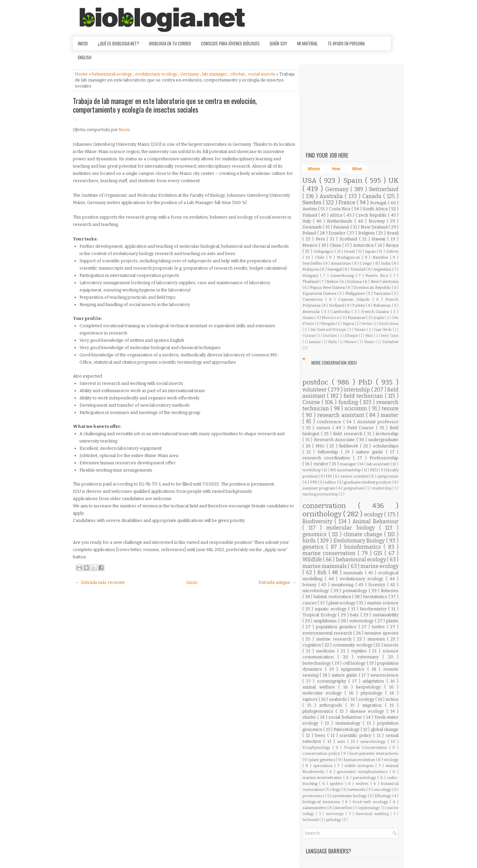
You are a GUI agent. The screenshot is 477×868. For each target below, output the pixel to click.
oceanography (333, 681)
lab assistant (379, 464)
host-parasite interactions (374, 753)
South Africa (376, 209)
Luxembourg (343, 276)
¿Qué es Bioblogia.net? (118, 43)
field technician (364, 396)
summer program (319, 488)
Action (392, 699)
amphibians (326, 621)
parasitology (365, 778)
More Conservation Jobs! (334, 363)
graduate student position (368, 482)
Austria (310, 209)
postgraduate (354, 488)
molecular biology (353, 528)
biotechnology (317, 663)
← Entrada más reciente (100, 582)
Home (82, 74)
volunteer (315, 390)
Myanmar (357, 318)
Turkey (359, 305)
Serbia (367, 324)
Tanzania (383, 293)
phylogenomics (319, 711)
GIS (379, 553)
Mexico (311, 245)
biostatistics (376, 597)
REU (374, 470)
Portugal (379, 203)
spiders (337, 784)
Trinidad (358, 269)
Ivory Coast (390, 336)
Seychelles (313, 263)
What (357, 169)
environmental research (328, 633)
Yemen (370, 342)
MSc (321, 446)
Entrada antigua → (277, 582)
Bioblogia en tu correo (170, 43)
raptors (311, 699)
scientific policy (356, 735)
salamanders (315, 808)
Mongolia (329, 324)
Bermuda (312, 312)
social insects (262, 74)
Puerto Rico (378, 276)
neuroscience (384, 675)
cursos (324, 428)
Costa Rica (340, 209)
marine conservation (330, 553)
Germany (190, 74)
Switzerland (384, 189)
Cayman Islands (355, 299)
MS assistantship (346, 470)
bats (355, 615)
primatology (356, 591)
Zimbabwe (390, 342)
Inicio (83, 43)
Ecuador (338, 233)
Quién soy (278, 43)
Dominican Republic (373, 287)
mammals (354, 573)
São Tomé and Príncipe (329, 330)
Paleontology (347, 729)
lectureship (387, 434)
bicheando (311, 820)
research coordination (328, 458)
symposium (388, 476)
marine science (383, 603)
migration (374, 705)
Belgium (367, 233)
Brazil (393, 233)
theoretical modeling (373, 814)
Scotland (349, 239)
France (348, 203)
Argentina (383, 269)
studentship (382, 488)
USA (311, 181)
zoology (367, 699)
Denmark (313, 227)
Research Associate (335, 440)
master (390, 415)
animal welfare (320, 687)
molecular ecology (323, 693)
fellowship (329, 452)
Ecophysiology (317, 747)
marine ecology (379, 566)
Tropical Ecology (320, 615)
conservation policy (322, 753)
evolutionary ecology (157, 74)
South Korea (389, 324)
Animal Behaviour (375, 521)
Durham (331, 336)
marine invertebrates (323, 778)
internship (357, 390)
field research (348, 434)
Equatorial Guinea (320, 293)
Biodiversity (318, 521)
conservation (330, 506)
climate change (364, 534)
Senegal (335, 269)
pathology (334, 820)
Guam (308, 318)
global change (385, 729)
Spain (354, 181)
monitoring (343, 585)
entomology (362, 621)
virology (391, 760)
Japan (371, 251)
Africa (337, 215)
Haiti (370, 336)
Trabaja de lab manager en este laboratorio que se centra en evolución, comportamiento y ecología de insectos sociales (165, 105)
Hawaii (379, 239)
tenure (390, 408)
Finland (310, 215)
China (336, 245)
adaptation (374, 681)
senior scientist (355, 476)
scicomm (357, 408)
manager (349, 464)
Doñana (355, 281)
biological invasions (322, 802)
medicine (327, 651)
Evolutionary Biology (360, 541)
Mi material (307, 43)
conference (330, 422)
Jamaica (315, 342)
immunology (349, 723)
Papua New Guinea (328, 287)
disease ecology (368, 711)
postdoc (317, 382)
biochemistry (374, 609)
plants (392, 621)
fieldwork (350, 446)
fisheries (390, 591)
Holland (337, 305)
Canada (373, 196)
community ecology (353, 645)
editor (331, 482)
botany (310, 585)
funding (349, 402)
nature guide (371, 452)
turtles (379, 627)
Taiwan (361, 330)
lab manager (215, 74)
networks (357, 790)
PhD (367, 382)
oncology (383, 790)
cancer (310, 603)
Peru (321, 239)
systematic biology (350, 796)
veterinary (370, 657)
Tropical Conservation (367, 747)
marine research (335, 639)
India (386, 263)
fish (323, 572)
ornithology (323, 514)
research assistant (342, 415)
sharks (310, 717)
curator (321, 464)
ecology (374, 514)
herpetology (370, 687)
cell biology (355, 663)
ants (342, 741)
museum (377, 639)
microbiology (317, 591)
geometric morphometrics (363, 772)
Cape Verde (383, 330)
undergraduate (383, 440)
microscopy (336, 814)
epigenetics (354, 669)
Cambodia (341, 312)
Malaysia (311, 269)
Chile (321, 257)
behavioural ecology (112, 74)
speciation (324, 766)
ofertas (238, 74)
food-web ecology (371, 802)
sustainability (386, 615)
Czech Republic (372, 215)
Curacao (309, 336)
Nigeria (349, 324)
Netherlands (341, 221)
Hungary (311, 276)
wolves (363, 784)
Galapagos (324, 251)
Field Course (362, 428)
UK (394, 181)
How (336, 169)
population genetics (337, 627)
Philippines (356, 293)
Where (314, 169)
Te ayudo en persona (346, 43)
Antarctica (364, 245)
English (85, 57)
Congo (366, 263)
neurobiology (374, 741)
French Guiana (376, 312)
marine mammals (325, 566)
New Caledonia (385, 281)
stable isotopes (360, 766)
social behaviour (346, 717)
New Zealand (375, 227)
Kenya (392, 245)
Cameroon (314, 299)
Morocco (331, 318)
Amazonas (342, 263)
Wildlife (313, 560)
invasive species (382, 633)
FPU (314, 482)
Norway (378, 221)
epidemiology (370, 808)
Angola (379, 318)
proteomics (314, 796)
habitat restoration (333, 597)
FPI (329, 476)
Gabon (392, 251)
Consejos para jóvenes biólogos (230, 43)
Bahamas (383, 305)
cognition (312, 645)
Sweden (313, 203)
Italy (308, 221)
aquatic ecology (331, 609)
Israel (350, 251)
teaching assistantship (320, 494)
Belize (333, 281)
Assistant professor (378, 422)
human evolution (360, 760)
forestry (378, 585)
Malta (333, 342)
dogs (336, 790)
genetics (314, 547)
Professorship (384, 458)
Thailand (311, 281)
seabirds (338, 699)
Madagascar (349, 257)
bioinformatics (364, 547)
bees (321, 735)
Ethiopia (352, 336)
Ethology (383, 796)
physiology (373, 693)
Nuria (124, 130)
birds (310, 541)
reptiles (360, 651)
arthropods (332, 705)
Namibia (381, 257)
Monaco (351, 342)
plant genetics (323, 760)
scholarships (386, 446)
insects (391, 645)
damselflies (344, 808)
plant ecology (343, 603)
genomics (316, 534)
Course (312, 402)
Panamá (342, 227)
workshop (312, 470)
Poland (310, 233)
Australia (332, 196)
